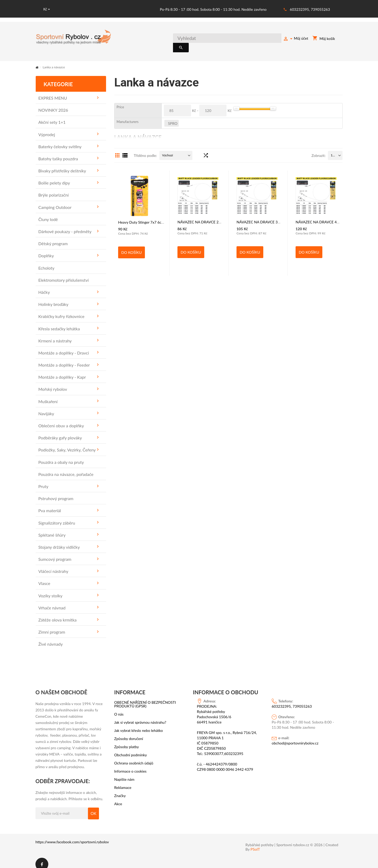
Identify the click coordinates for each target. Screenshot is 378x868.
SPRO (173, 117)
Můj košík (324, 39)
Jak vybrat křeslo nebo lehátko (139, 725)
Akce (118, 798)
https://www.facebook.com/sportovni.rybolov (72, 836)
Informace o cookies (130, 765)
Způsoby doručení (129, 733)
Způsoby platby (127, 741)
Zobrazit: (318, 150)
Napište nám (124, 773)
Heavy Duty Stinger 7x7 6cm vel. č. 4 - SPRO (154, 216)
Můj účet (296, 39)
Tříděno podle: (145, 150)
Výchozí (168, 149)
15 (333, 149)
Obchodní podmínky (131, 749)
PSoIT (255, 843)
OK (93, 808)
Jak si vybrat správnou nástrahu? (140, 716)
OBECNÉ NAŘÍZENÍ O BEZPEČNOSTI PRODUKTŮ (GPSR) (145, 698)
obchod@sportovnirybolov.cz (295, 737)
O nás (119, 708)
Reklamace (123, 782)
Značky (120, 790)
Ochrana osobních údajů (134, 757)
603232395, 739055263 (310, 9)
